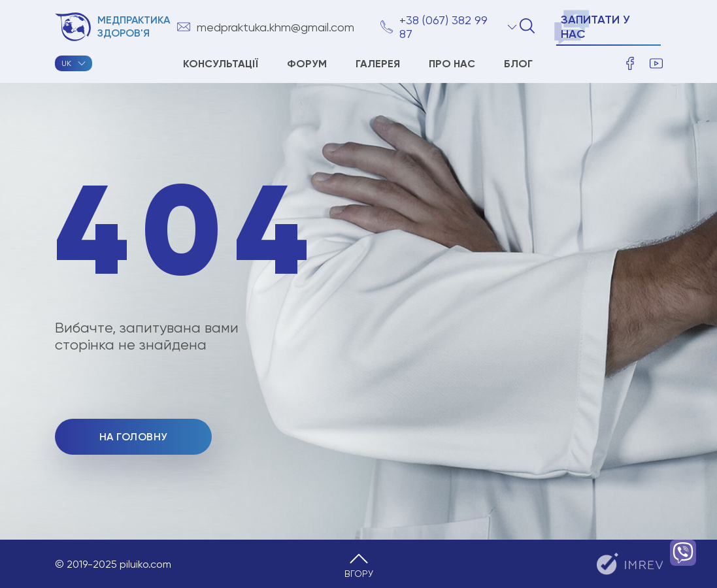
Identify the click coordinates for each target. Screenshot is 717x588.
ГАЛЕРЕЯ (378, 64)
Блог (518, 64)
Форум (307, 64)
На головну (133, 437)
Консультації (221, 64)
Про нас (452, 64)
